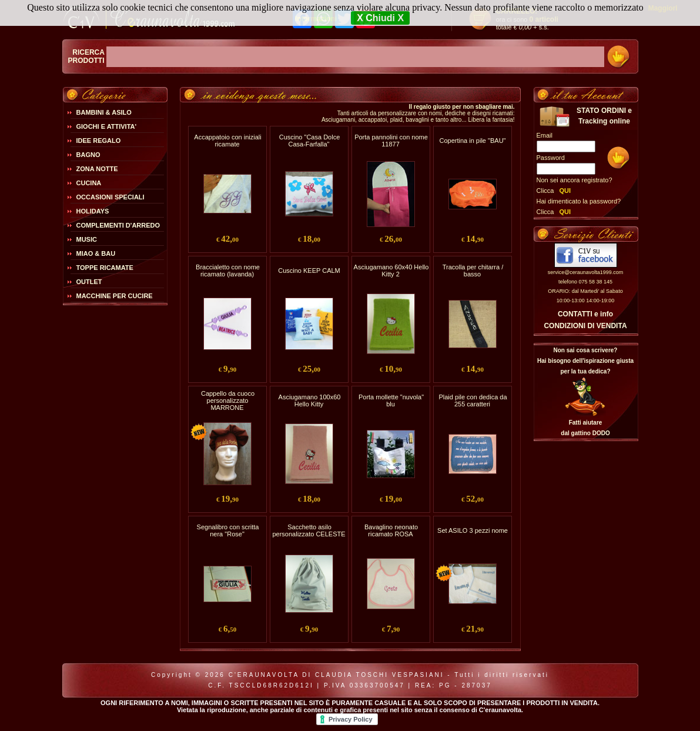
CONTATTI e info (585, 314)
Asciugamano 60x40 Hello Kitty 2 (391, 271)
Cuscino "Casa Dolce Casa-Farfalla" (310, 141)
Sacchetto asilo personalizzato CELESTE (309, 530)
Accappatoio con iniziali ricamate (227, 141)
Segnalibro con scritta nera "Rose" (228, 530)
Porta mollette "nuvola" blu (391, 400)
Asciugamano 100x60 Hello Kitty (310, 400)
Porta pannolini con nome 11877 (391, 141)
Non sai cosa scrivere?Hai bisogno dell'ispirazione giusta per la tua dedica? (585, 361)
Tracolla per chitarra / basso (473, 271)
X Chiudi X (380, 18)
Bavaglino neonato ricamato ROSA (391, 530)
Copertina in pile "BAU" (473, 141)
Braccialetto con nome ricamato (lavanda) (228, 271)
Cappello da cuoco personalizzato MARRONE (228, 400)
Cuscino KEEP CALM (309, 271)
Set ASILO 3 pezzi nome (473, 530)
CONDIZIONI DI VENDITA (585, 326)
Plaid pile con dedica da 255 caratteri (473, 400)
